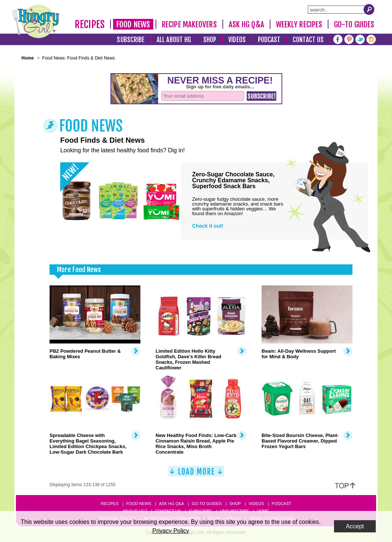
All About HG (174, 40)
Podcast (269, 40)
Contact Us (308, 40)
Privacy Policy (171, 531)
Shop (210, 40)
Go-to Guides (207, 504)
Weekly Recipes (299, 24)
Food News (133, 24)
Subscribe (131, 40)
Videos (237, 40)
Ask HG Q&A (246, 24)
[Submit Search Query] (369, 9)
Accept (355, 526)
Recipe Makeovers (189, 24)
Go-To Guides (354, 24)
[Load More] (196, 474)
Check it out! (208, 226)
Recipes (90, 24)
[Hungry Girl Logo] (36, 21)
